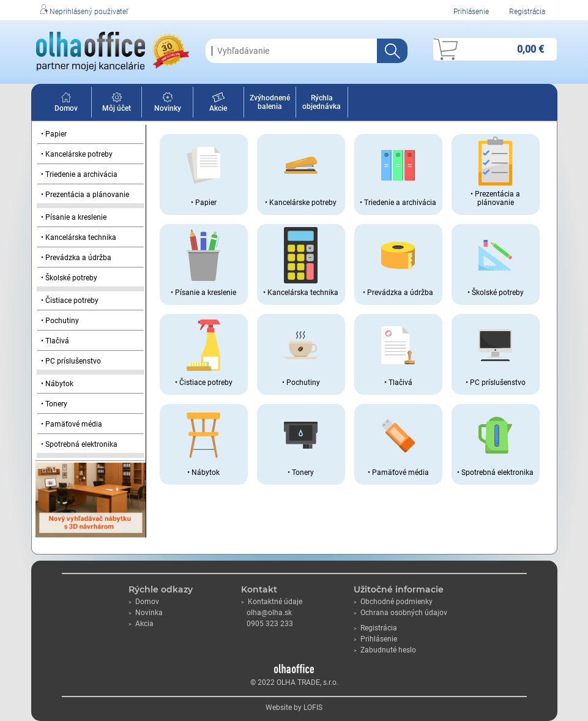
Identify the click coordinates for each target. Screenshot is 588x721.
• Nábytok (57, 384)
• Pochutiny (60, 321)
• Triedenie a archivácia (79, 174)
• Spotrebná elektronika (79, 444)
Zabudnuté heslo (385, 650)
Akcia (141, 624)
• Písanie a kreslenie (74, 217)
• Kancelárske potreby (77, 154)
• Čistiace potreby (70, 301)
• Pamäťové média (72, 424)
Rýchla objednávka (322, 102)
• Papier (54, 134)
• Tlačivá (55, 341)
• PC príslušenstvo (71, 361)
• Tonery (54, 404)
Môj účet (117, 104)
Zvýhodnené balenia (270, 102)
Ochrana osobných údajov (400, 613)
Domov (66, 104)
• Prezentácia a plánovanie (85, 195)
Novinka (146, 613)
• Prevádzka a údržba (76, 258)
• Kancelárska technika (79, 237)
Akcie (218, 104)
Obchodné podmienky (393, 602)
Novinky (168, 104)
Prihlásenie (471, 12)
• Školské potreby (69, 278)
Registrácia (527, 12)
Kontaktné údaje (272, 602)
